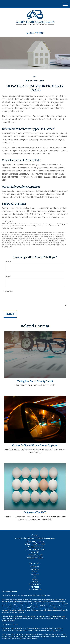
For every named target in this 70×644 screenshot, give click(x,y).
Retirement (35, 567)
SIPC (60, 630)
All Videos (35, 587)
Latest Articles (35, 584)
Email (8, 276)
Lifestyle (35, 582)
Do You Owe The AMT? (35, 513)
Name (8, 262)
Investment (35, 569)
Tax (35, 577)
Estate (35, 572)
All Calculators (35, 589)
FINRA (55, 630)
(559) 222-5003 (35, 33)
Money (35, 579)
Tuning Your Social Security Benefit (35, 381)
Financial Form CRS (11, 592)
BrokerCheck (46, 596)
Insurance (35, 574)
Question (8, 291)
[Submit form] (10, 314)
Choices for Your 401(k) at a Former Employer (35, 446)
